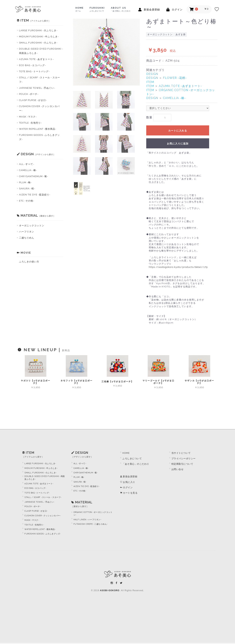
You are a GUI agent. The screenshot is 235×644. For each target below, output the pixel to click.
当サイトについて (181, 454)
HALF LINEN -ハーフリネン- (87, 520)
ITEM (150, 82)
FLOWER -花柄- (175, 78)
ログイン (126, 489)
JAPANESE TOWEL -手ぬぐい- (37, 88)
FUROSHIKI (97, 9)
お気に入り (128, 483)
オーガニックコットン (32, 226)
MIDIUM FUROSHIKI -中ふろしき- (39, 37)
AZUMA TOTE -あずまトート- (36, 59)
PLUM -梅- (25, 182)
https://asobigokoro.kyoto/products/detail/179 (178, 268)
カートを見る (129, 494)
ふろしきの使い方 (29, 262)
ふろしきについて (132, 459)
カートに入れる (178, 132)
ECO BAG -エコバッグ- (32, 65)
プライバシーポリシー (184, 459)
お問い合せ (178, 470)
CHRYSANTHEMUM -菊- (34, 176)
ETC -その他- (27, 201)
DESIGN (152, 74)
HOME (80, 9)
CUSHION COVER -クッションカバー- (43, 517)
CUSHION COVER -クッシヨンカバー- (39, 108)
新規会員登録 (129, 478)
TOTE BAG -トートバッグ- (34, 71)
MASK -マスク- (28, 117)
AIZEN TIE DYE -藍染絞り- (35, 195)
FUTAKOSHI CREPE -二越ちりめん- (91, 525)
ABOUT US (121, 9)
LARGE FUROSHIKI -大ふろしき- (38, 30)
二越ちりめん (27, 238)
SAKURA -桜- (27, 189)
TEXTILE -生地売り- (30, 123)
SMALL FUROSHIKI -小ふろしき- (38, 43)
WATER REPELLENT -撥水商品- (38, 129)
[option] (107, 52)
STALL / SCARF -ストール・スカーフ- (40, 80)
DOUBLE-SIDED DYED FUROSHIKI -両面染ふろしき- (41, 51)
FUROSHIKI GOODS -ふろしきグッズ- (39, 137)
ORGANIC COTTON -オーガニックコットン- (93, 515)
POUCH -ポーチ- (29, 94)
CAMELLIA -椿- (28, 170)
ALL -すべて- (27, 164)
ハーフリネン (27, 232)
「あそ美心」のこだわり (136, 465)
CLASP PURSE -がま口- (33, 100)
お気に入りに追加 (178, 145)
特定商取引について (182, 465)
